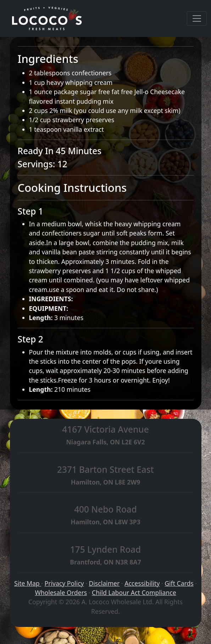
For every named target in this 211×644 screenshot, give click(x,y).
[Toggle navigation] (197, 18)
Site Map (28, 583)
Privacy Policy (64, 583)
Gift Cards (179, 583)
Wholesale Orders (61, 592)
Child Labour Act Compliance (134, 592)
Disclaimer (104, 583)
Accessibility (142, 583)
